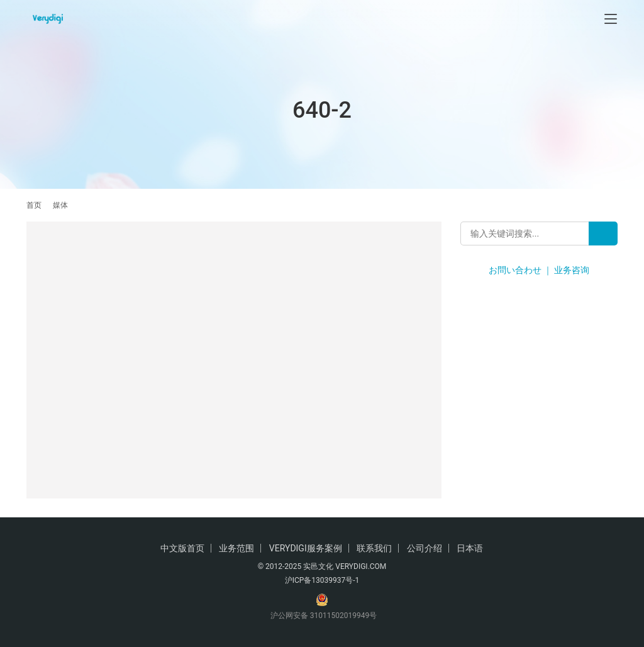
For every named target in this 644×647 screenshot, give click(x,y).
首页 (34, 205)
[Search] (603, 233)
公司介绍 (425, 548)
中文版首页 (182, 548)
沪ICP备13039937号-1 (322, 580)
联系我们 (374, 548)
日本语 (470, 548)
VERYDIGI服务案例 (306, 548)
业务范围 (236, 548)
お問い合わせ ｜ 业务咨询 (539, 270)
